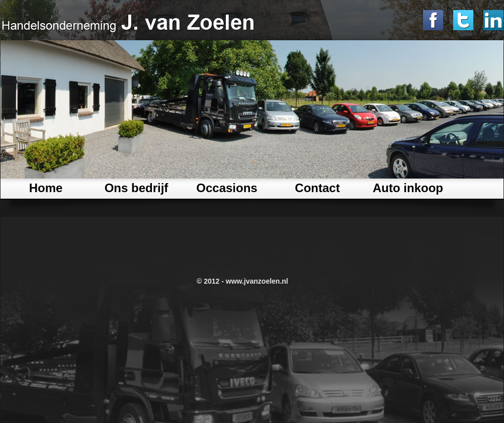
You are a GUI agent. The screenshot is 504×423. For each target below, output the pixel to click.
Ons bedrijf (137, 188)
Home (46, 188)
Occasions (227, 188)
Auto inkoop (408, 188)
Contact (317, 188)
